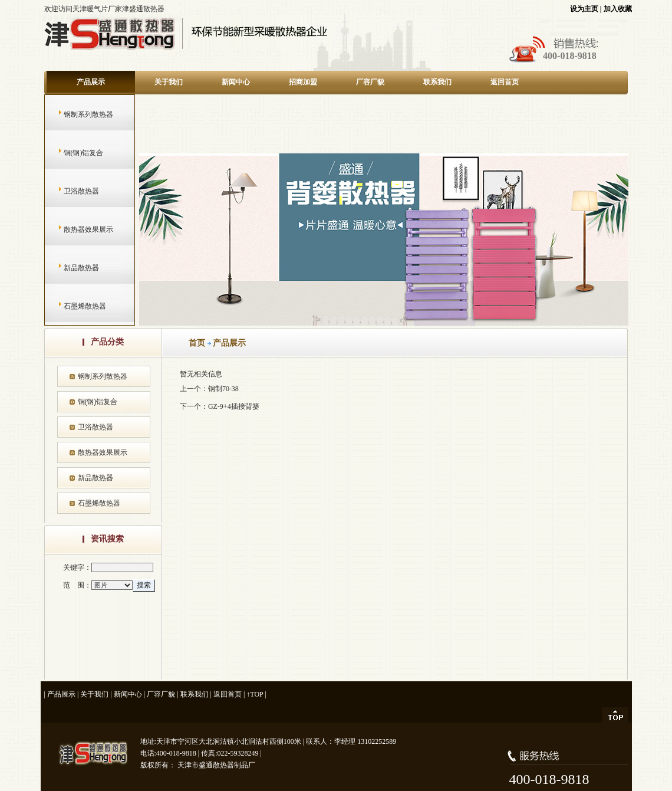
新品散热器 (70, 268)
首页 (197, 343)
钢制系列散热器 (77, 114)
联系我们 (437, 82)
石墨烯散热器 (73, 306)
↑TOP (255, 694)
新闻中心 (236, 82)
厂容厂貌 (370, 82)
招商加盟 (303, 82)
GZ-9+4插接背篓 (234, 406)
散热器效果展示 (77, 229)
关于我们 (169, 82)
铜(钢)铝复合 (72, 153)
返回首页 (505, 82)
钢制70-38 (223, 389)
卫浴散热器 (70, 191)
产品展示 (91, 82)
